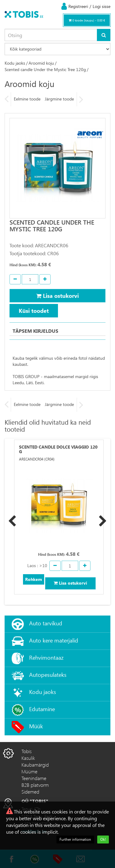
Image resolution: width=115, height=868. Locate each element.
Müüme (29, 771)
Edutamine (42, 709)
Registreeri (78, 6)
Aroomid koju (41, 63)
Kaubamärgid (35, 765)
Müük (36, 726)
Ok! (103, 839)
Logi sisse (102, 6)
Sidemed (30, 792)
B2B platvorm (35, 785)
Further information (75, 839)
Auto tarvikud (46, 623)
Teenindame (34, 778)
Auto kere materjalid (54, 640)
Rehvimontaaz (46, 657)
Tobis (27, 751)
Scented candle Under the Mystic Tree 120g (45, 69)
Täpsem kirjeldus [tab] (35, 331)
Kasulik (28, 758)
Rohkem (34, 579)
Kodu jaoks (15, 63)
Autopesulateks (48, 675)
